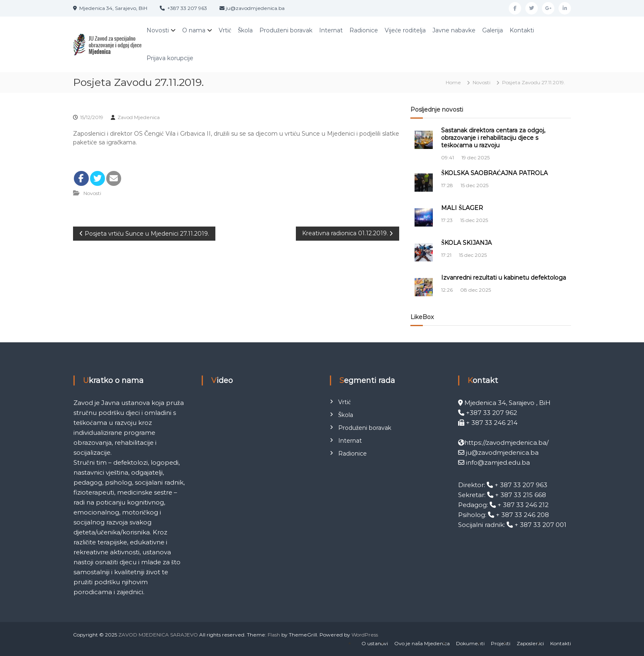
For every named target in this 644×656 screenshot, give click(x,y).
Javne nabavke (454, 30)
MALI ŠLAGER (462, 208)
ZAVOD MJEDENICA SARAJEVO (158, 635)
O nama (194, 30)
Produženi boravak (286, 30)
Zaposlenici (530, 643)
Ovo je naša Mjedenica (422, 643)
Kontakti (522, 30)
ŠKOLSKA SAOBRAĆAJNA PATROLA (494, 173)
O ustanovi (375, 643)
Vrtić (225, 30)
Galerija (493, 30)
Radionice (364, 30)
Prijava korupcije (170, 58)
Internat (331, 30)
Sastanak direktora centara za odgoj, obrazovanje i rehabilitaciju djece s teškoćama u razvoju (493, 138)
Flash (274, 635)
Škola (245, 30)
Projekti (501, 643)
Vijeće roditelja (405, 30)
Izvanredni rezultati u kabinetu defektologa (504, 278)
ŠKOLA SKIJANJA (466, 243)
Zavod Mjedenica (139, 117)
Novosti (158, 30)
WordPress (365, 635)
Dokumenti (470, 643)
